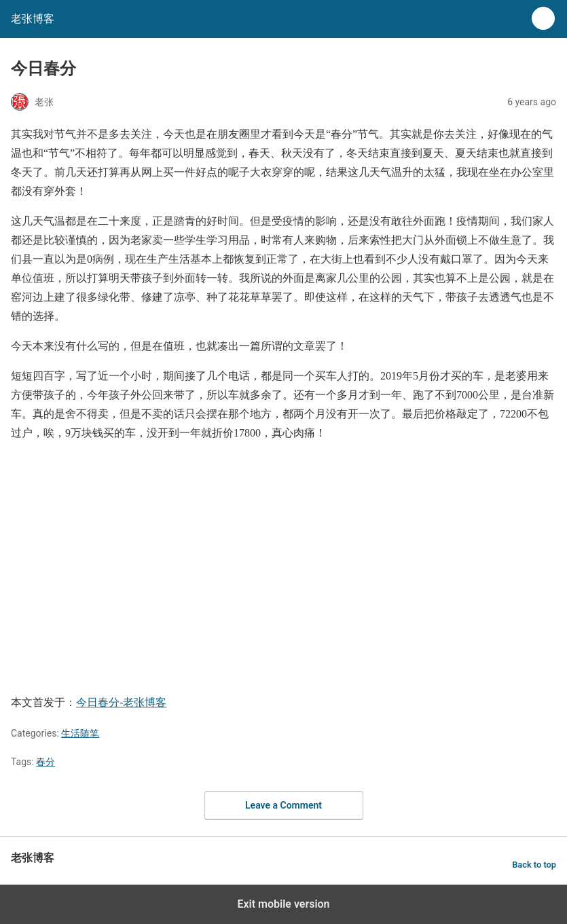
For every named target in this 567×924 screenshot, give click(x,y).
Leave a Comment (283, 805)
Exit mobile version (283, 904)
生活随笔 (80, 733)
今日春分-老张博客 (121, 702)
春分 (45, 762)
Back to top (534, 865)
